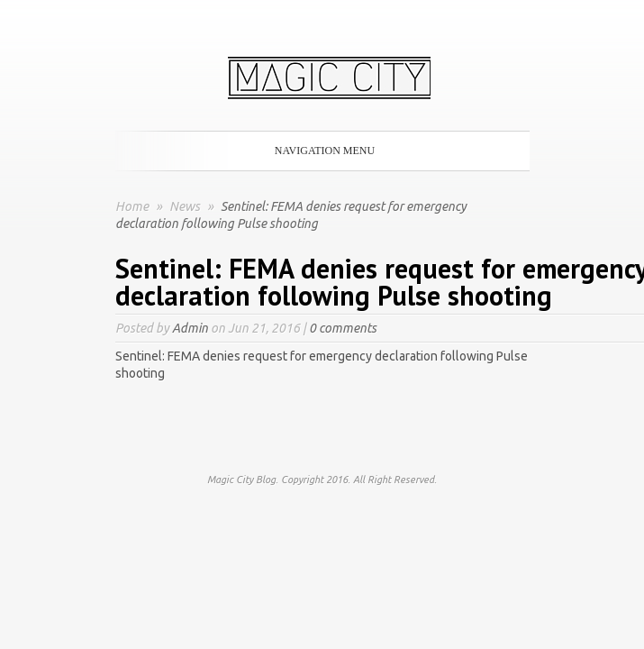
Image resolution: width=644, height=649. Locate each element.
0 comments (343, 328)
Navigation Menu (319, 151)
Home (132, 206)
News (186, 206)
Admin (190, 328)
